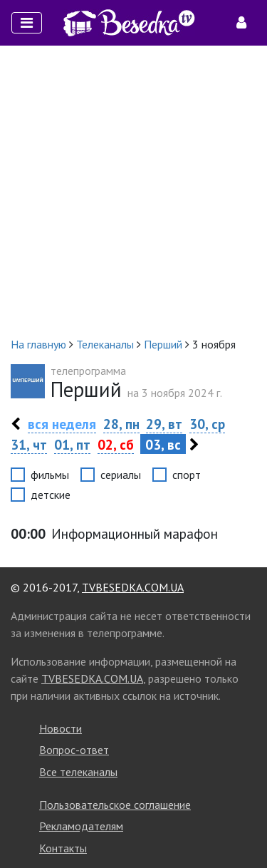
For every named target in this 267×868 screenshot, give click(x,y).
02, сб (116, 444)
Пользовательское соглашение (115, 805)
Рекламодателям (81, 826)
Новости (61, 728)
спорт (187, 475)
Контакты (63, 848)
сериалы (121, 475)
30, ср (207, 424)
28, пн (121, 424)
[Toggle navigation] (27, 23)
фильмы (50, 475)
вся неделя (62, 424)
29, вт (164, 424)
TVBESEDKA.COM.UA (133, 587)
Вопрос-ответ (74, 750)
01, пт (72, 444)
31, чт (29, 444)
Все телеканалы (78, 772)
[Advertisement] (133, 191)
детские (51, 495)
